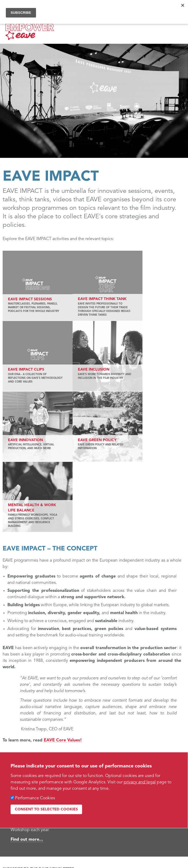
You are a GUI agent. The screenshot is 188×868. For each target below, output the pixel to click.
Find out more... (27, 737)
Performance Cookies (35, 798)
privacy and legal (140, 782)
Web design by (18, 830)
